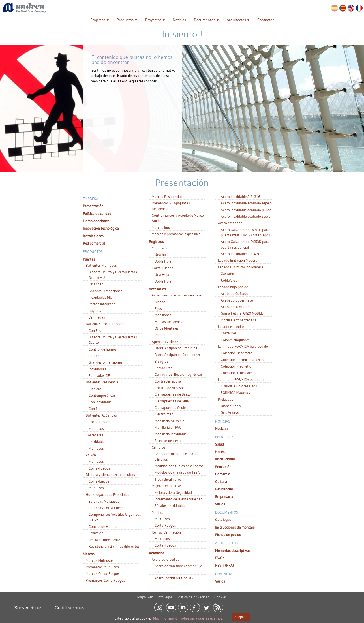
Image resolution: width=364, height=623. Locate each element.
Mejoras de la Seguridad (173, 492)
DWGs (220, 558)
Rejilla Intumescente (104, 540)
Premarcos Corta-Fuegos (105, 580)
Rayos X (95, 311)
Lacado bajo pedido (233, 287)
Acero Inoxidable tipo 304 (174, 578)
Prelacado (226, 399)
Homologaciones (96, 221)
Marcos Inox (161, 227)
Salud (220, 444)
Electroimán (164, 414)
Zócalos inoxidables (170, 505)
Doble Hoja (163, 261)
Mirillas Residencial (169, 322)
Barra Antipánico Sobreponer (177, 355)
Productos (125, 20)
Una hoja (162, 255)
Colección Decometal (237, 353)
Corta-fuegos (99, 481)
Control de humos (103, 349)
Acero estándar (230, 223)
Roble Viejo (229, 280)
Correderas (95, 435)
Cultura (221, 481)
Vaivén (91, 455)
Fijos (158, 308)
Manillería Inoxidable (171, 434)
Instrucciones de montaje (235, 527)
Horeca (221, 452)
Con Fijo (95, 330)
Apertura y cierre (165, 342)
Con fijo (95, 409)
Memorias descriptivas (233, 551)
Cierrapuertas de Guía (172, 401)
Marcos (89, 554)
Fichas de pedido (228, 535)
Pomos (160, 335)
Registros (156, 242)
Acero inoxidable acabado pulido (246, 210)
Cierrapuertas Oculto (171, 407)
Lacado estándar (231, 327)
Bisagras (161, 361)
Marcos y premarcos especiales (176, 234)
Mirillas (157, 512)
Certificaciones (70, 606)
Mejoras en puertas (167, 486)
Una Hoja (162, 274)
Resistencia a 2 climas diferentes (114, 546)
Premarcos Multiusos (102, 567)
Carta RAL (229, 333)
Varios (220, 504)
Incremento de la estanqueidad (179, 499)
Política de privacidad (193, 595)
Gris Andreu (230, 412)
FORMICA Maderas (235, 392)
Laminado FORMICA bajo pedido (243, 346)
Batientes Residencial (102, 382)
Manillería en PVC (168, 427)
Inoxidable (97, 441)
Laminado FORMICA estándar (241, 379)
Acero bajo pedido (166, 559)
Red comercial (94, 243)
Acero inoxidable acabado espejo (246, 203)
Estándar (96, 284)
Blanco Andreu (232, 406)
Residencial (224, 489)
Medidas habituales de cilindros (179, 466)
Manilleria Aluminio (170, 421)
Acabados (157, 553)
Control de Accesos (170, 388)
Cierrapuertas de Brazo (173, 394)
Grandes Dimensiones (105, 291)
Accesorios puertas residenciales (177, 295)
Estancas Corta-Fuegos (107, 508)
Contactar (265, 20)
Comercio (223, 474)
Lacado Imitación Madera (238, 260)
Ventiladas (97, 317)
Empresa (98, 20)
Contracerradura (168, 381)
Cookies (220, 595)
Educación (223, 467)
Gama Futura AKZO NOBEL (242, 313)
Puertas (89, 259)
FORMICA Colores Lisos (239, 386)
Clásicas (95, 389)
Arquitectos (236, 20)
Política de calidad (97, 214)
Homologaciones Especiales (107, 494)
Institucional (225, 459)
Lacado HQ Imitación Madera (241, 267)
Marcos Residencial (167, 197)
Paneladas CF (99, 375)
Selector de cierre (168, 441)
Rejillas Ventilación (166, 532)
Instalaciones (93, 236)
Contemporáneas (102, 395)
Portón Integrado (102, 304)
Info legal (165, 595)
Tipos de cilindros (168, 479)
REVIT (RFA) (224, 565)
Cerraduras (163, 368)
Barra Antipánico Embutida (176, 348)
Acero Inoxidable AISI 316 (240, 197)
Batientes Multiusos (101, 265)
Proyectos (153, 20)
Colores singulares (235, 340)
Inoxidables (97, 369)
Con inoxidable (100, 402)
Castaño (227, 274)
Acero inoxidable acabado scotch (247, 216)
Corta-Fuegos (99, 422)
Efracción (96, 533)
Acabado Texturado (236, 307)
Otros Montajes (167, 328)
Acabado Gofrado (235, 293)
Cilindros (159, 447)
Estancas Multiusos (104, 501)
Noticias (179, 20)
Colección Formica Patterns (242, 360)
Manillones (163, 315)
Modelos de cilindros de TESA (177, 472)
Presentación (93, 206)
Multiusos (96, 428)
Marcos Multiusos (100, 560)
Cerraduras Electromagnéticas (179, 374)
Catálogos (223, 520)
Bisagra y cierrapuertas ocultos (110, 475)
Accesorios (157, 289)
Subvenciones (28, 606)
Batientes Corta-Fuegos (104, 324)
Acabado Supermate (237, 300)
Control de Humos (103, 526)
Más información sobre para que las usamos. (188, 618)
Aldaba (160, 302)
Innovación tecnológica (101, 228)
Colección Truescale (236, 373)
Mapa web (145, 595)
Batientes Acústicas (101, 415)
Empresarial (225, 496)
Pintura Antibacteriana (239, 320)
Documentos (205, 20)
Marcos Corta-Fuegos (103, 573)
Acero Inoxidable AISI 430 (241, 254)
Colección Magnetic (236, 366)
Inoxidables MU (100, 297)
